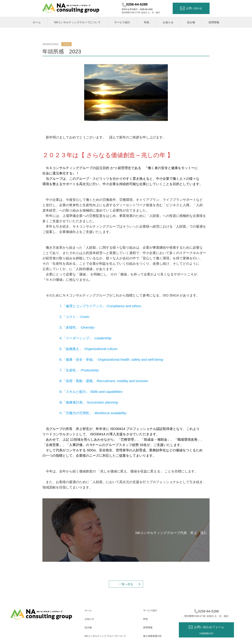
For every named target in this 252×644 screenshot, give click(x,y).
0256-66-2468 (146, 9)
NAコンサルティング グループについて (105, 636)
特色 (147, 22)
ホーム (37, 22)
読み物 (191, 22)
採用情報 (214, 22)
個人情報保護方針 (152, 636)
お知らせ (168, 22)
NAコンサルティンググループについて (77, 22)
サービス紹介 (122, 22)
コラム (66, 44)
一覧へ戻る (126, 584)
